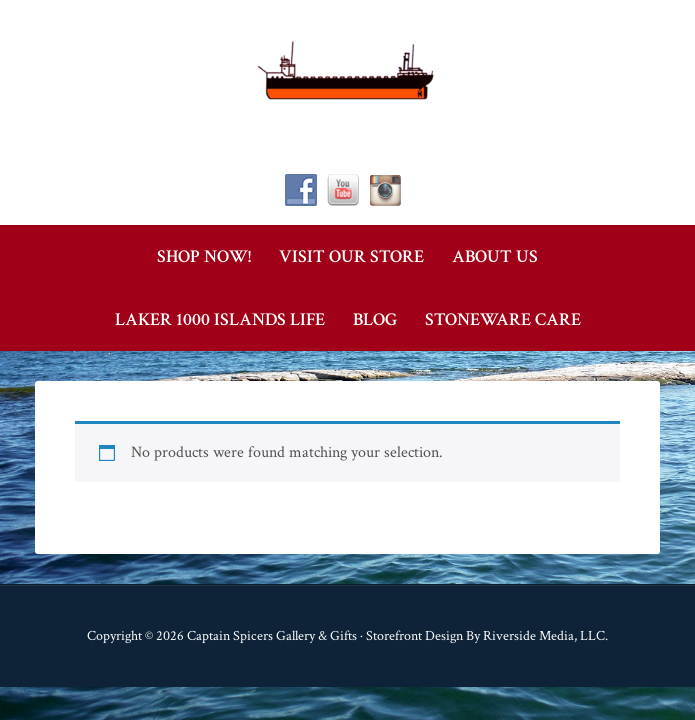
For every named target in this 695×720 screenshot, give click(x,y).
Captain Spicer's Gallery (348, 70)
